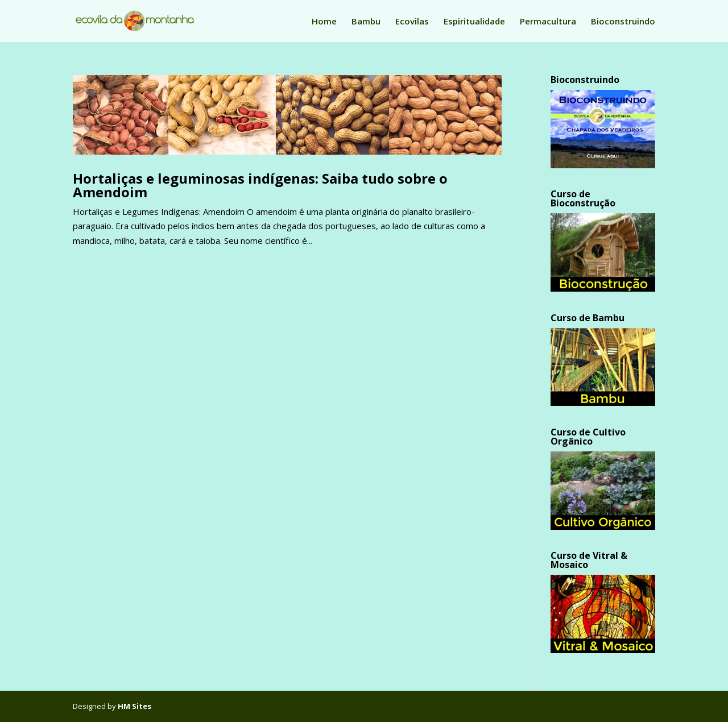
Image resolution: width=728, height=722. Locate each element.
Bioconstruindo (623, 22)
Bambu (366, 22)
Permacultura (548, 22)
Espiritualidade (474, 22)
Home (324, 22)
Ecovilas (412, 22)
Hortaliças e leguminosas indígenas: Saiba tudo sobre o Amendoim (260, 185)
